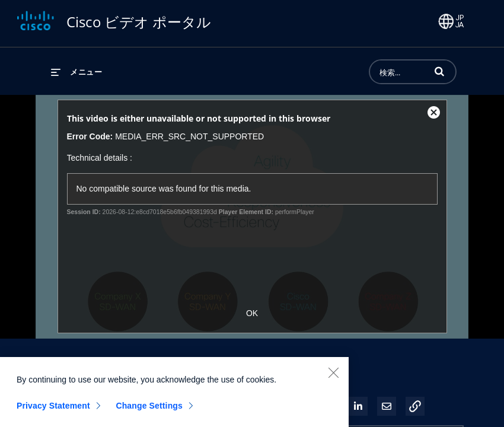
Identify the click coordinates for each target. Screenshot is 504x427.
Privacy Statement (53, 413)
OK (252, 313)
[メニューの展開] (76, 72)
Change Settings (149, 413)
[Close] (333, 380)
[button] (439, 71)
